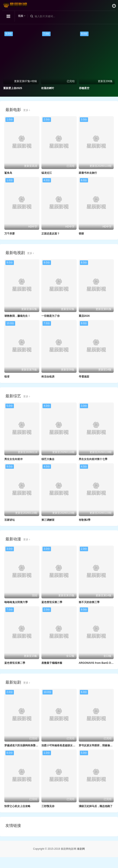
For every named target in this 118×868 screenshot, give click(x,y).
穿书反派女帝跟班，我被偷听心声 (98, 745)
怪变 (7, 377)
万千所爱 (10, 234)
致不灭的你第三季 (89, 602)
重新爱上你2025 (13, 88)
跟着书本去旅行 (88, 173)
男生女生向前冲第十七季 (93, 459)
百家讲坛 (10, 520)
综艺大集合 (48, 459)
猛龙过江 (47, 173)
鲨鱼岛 (8, 173)
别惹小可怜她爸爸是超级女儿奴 (60, 745)
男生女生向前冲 (13, 459)
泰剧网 (81, 849)
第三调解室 (48, 520)
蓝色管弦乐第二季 (52, 602)
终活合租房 (48, 377)
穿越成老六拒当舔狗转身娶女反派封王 (26, 745)
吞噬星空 (84, 88)
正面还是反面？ (51, 234)
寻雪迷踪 (84, 377)
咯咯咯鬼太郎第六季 (16, 602)
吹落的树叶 (48, 88)
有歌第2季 (85, 520)
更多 (27, 110)
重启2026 (84, 316)
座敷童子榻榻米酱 (52, 663)
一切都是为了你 (51, 316)
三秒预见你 (48, 806)
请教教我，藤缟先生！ (17, 316)
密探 (81, 234)
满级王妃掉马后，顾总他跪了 (96, 806)
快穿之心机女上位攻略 (17, 806)
